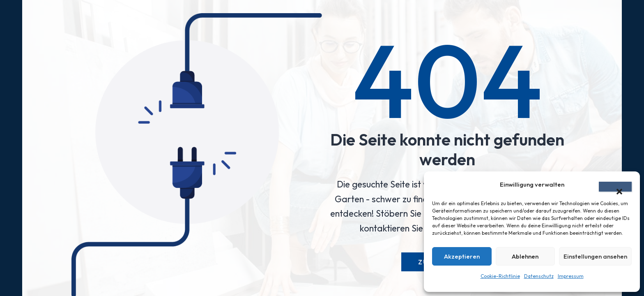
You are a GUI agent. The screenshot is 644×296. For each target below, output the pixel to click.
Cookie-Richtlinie (500, 276)
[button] (615, 187)
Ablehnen (525, 256)
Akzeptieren (462, 256)
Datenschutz (539, 276)
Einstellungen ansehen (595, 256)
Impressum (571, 276)
